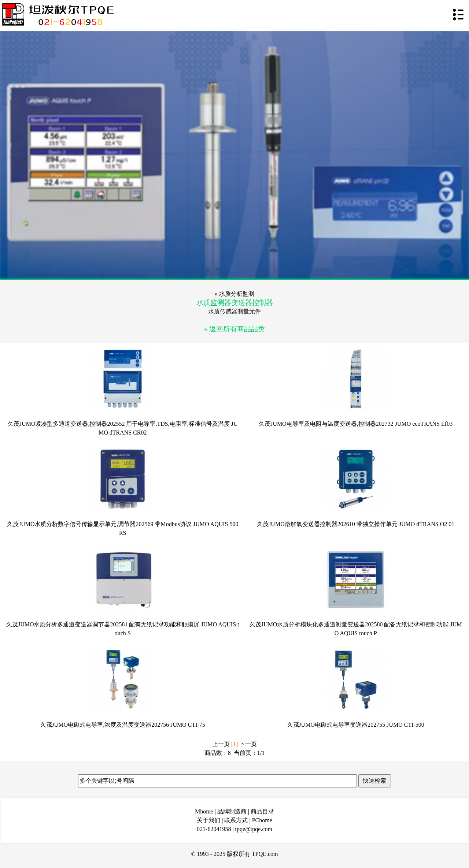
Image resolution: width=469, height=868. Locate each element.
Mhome (204, 811)
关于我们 (208, 820)
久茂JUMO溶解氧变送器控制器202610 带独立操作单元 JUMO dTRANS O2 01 (356, 524)
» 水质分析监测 (234, 294)
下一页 (248, 744)
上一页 (221, 744)
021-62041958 (214, 829)
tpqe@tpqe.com (254, 829)
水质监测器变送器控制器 (235, 303)
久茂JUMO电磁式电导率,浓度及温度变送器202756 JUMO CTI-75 (123, 725)
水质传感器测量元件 (234, 311)
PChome (262, 820)
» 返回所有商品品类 (234, 329)
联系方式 (236, 820)
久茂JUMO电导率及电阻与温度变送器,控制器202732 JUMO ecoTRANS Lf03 (356, 424)
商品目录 (262, 811)
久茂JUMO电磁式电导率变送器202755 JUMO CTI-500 (356, 725)
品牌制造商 (232, 811)
